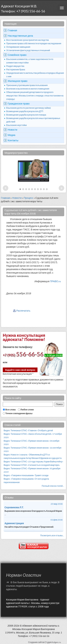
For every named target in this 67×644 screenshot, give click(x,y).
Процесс (29, 198)
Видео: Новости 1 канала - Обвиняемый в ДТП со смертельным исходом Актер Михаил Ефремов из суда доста (33, 456)
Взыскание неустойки (16, 125)
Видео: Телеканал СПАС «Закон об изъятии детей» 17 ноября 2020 (33, 436)
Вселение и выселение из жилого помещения (28, 89)
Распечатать (23, 311)
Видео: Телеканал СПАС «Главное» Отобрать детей (28, 430)
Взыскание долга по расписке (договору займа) (29, 108)
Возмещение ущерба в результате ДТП (25, 111)
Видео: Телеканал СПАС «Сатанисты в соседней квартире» (32, 465)
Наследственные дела (20, 36)
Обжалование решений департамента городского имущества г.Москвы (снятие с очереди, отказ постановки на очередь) (35, 96)
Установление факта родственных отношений (28, 50)
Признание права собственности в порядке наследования (34, 43)
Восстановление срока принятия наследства (28, 40)
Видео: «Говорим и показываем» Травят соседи (26, 475)
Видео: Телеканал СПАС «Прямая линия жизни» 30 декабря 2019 (32, 470)
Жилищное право (18, 81)
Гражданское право (19, 104)
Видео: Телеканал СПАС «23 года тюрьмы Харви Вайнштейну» (33, 462)
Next (61, 188)
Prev (6, 188)
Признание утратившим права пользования (27, 85)
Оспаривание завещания (18, 47)
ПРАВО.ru (55, 281)
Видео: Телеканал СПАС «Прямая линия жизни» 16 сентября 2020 (32, 449)
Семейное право (17, 55)
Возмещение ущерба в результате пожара (26, 115)
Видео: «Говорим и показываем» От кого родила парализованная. (26, 481)
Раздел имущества (15, 66)
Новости (12, 130)
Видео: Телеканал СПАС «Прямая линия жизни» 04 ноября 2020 (32, 443)
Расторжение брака (16, 70)
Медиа (12, 135)
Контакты (13, 140)
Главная (12, 30)
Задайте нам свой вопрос (20, 370)
